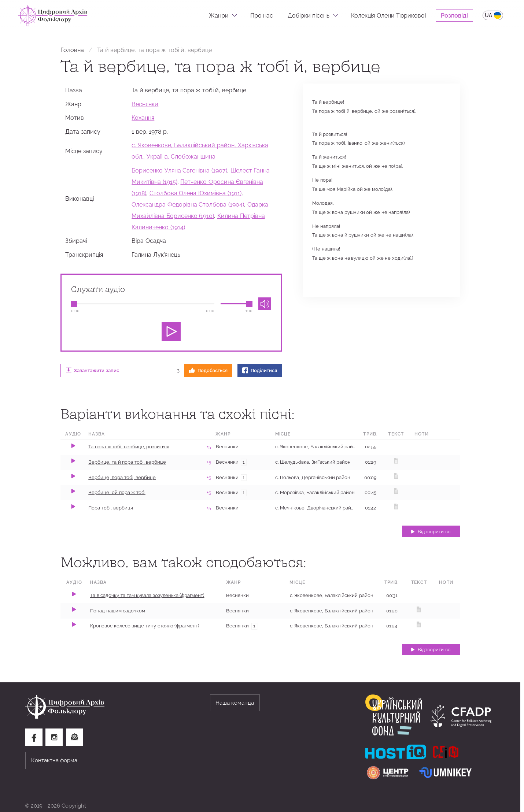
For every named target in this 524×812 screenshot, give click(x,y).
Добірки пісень (309, 15)
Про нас (262, 15)
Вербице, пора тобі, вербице (122, 477)
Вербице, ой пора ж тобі (117, 492)
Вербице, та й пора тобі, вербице (127, 462)
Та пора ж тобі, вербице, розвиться (129, 447)
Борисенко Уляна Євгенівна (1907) (179, 170)
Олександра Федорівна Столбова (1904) (188, 204)
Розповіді (454, 15)
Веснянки (145, 104)
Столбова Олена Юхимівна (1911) (195, 193)
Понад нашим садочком (118, 611)
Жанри (219, 15)
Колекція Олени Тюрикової (388, 15)
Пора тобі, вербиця (110, 508)
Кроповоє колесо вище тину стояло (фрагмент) (145, 626)
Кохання (143, 118)
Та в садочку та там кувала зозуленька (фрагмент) (147, 595)
